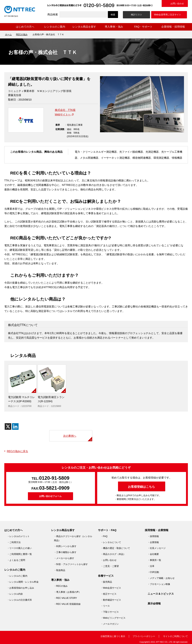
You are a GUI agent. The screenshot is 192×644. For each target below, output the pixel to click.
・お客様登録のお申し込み (21, 588)
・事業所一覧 (154, 560)
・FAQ (104, 536)
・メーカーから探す (64, 558)
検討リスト (137, 15)
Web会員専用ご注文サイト (167, 15)
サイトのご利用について (176, 636)
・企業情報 (153, 542)
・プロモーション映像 (159, 584)
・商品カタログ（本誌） (113, 554)
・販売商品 (106, 582)
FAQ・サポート (143, 27)
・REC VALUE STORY (65, 598)
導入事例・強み (114, 27)
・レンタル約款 (15, 594)
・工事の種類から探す (65, 552)
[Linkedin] (15, 426)
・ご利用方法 (14, 542)
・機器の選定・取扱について (115, 548)
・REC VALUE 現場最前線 (67, 604)
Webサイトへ (63, 114)
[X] (8, 426)
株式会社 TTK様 (65, 110)
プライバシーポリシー (144, 636)
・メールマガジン (110, 624)
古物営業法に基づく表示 (113, 636)
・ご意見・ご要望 (110, 566)
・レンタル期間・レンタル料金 (23, 582)
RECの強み (22, 35)
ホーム (7, 27)
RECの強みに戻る (18, 451)
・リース (105, 606)
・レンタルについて (111, 542)
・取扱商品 (60, 570)
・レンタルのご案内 (17, 576)
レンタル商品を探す (84, 27)
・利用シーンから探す (65, 546)
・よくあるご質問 (16, 560)
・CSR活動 (153, 572)
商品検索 (53, 14)
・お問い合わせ (109, 560)
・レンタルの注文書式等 (19, 600)
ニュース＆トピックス (161, 594)
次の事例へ (70, 436)
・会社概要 (153, 554)
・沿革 (151, 566)
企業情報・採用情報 (173, 27)
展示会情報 (154, 603)
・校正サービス (109, 594)
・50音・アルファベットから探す (71, 564)
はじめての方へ (25, 27)
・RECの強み (61, 586)
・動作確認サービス (111, 600)
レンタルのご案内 (55, 27)
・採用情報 (153, 536)
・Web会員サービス (111, 588)
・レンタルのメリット (18, 536)
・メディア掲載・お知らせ (161, 578)
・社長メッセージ (157, 548)
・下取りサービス (110, 612)
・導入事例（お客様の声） (67, 592)
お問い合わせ (177, 4)
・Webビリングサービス (113, 618)
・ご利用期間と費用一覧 (19, 554)
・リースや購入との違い (19, 548)
